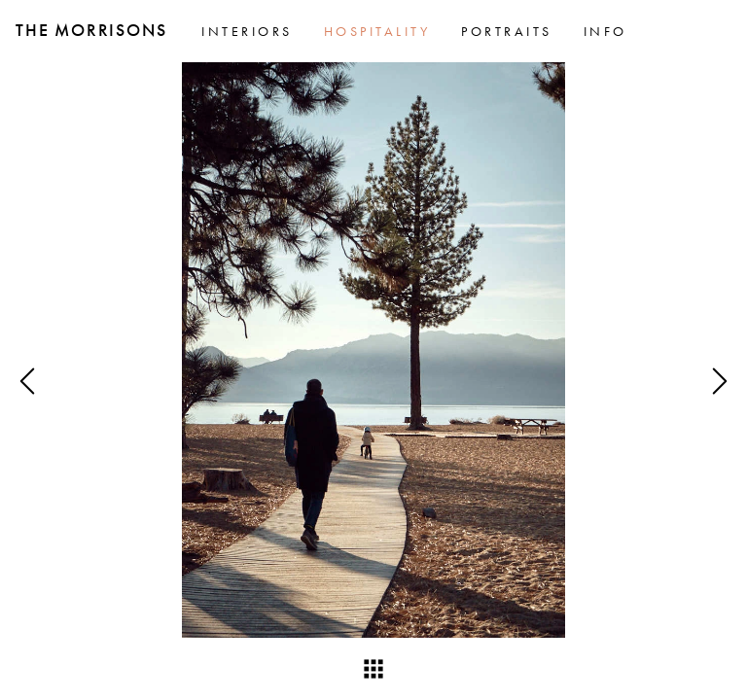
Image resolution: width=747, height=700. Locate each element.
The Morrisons (91, 30)
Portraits (507, 31)
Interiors (247, 31)
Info (605, 31)
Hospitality (377, 31)
